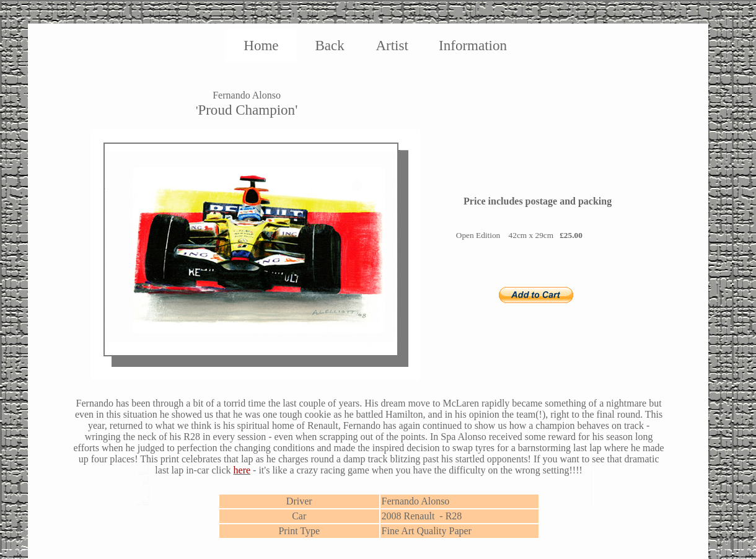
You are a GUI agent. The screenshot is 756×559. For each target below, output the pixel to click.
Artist (392, 45)
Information (473, 45)
